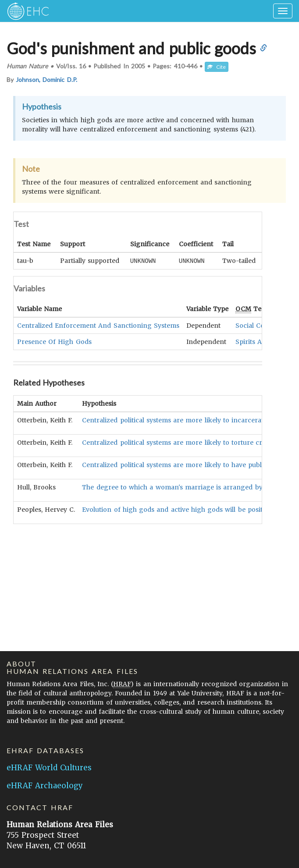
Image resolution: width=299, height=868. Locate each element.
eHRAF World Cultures (49, 768)
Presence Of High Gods (54, 341)
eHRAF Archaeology (45, 786)
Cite (217, 67)
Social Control (258, 325)
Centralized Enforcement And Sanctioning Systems (98, 325)
